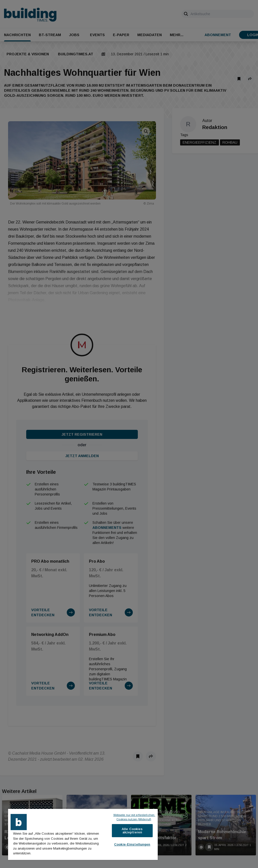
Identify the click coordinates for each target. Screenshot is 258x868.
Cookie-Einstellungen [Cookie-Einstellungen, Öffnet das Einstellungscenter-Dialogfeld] (132, 844)
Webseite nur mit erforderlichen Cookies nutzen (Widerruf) (134, 817)
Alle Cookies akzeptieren (132, 831)
